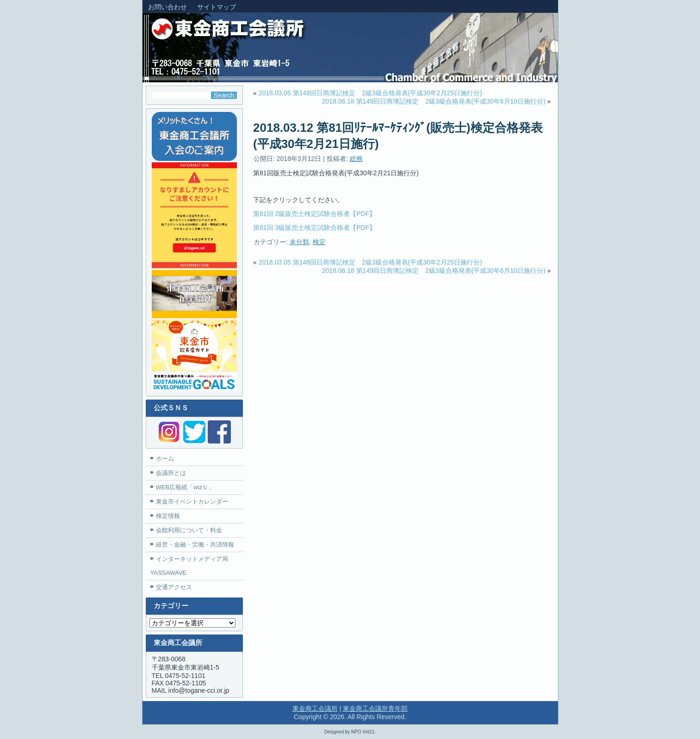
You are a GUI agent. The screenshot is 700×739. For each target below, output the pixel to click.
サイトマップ (217, 7)
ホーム (165, 459)
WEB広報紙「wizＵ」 (185, 487)
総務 (356, 159)
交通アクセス (174, 587)
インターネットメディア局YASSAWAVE (189, 566)
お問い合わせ (167, 7)
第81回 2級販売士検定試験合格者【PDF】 (314, 214)
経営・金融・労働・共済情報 (195, 545)
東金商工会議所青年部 (375, 708)
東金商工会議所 (315, 708)
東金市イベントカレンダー (192, 502)
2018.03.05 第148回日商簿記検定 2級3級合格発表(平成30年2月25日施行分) (370, 93)
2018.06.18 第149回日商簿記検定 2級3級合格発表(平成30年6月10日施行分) (434, 101)
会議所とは (171, 473)
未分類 (299, 242)
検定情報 (168, 516)
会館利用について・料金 (189, 530)
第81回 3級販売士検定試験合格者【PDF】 (314, 228)
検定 (319, 242)
